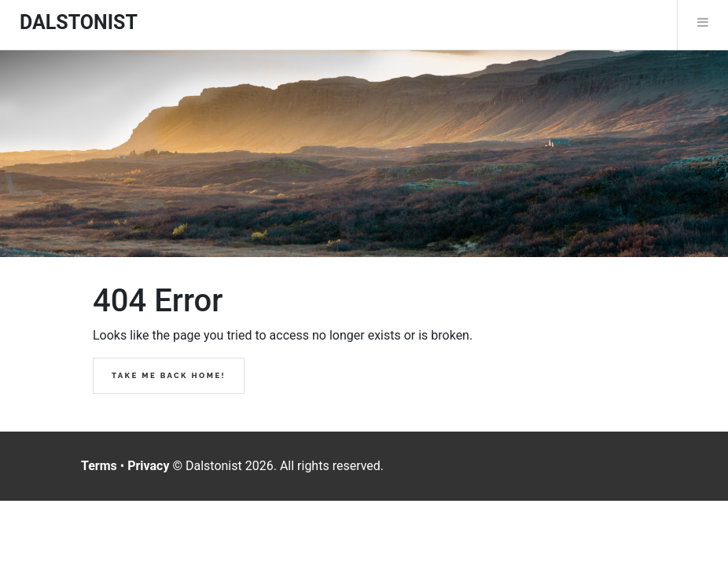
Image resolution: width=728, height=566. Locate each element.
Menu (703, 22)
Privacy (148, 466)
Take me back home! (169, 375)
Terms (99, 466)
